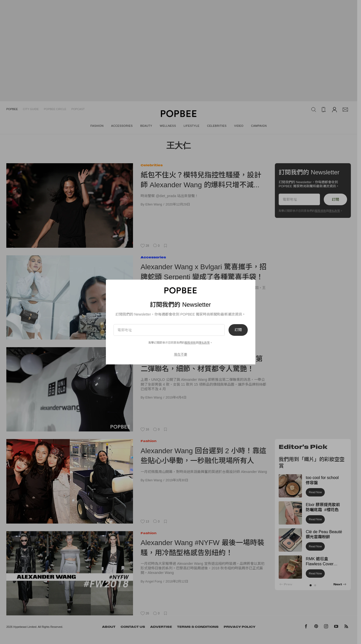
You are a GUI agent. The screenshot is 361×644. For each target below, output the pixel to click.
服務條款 (190, 343)
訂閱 (238, 330)
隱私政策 (204, 343)
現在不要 (181, 354)
